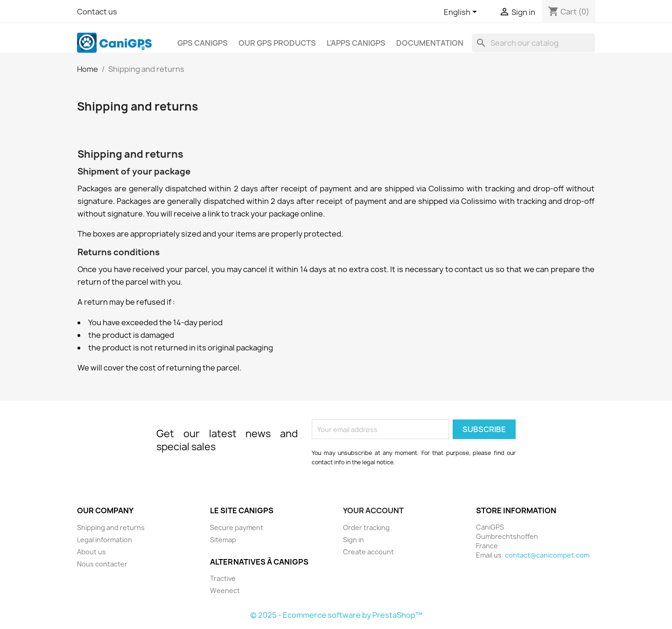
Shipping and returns (111, 528)
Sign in (353, 540)
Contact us (97, 12)
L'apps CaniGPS (356, 43)
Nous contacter (102, 564)
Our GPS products (277, 43)
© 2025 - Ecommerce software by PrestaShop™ (336, 615)
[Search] (533, 43)
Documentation (430, 43)
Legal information (105, 540)
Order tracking (366, 528)
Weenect (225, 591)
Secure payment (237, 528)
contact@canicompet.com (547, 555)
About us (91, 552)
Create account (368, 552)
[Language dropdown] (462, 13)
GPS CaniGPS (203, 43)
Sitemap (223, 540)
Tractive (223, 578)
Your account (373, 510)
